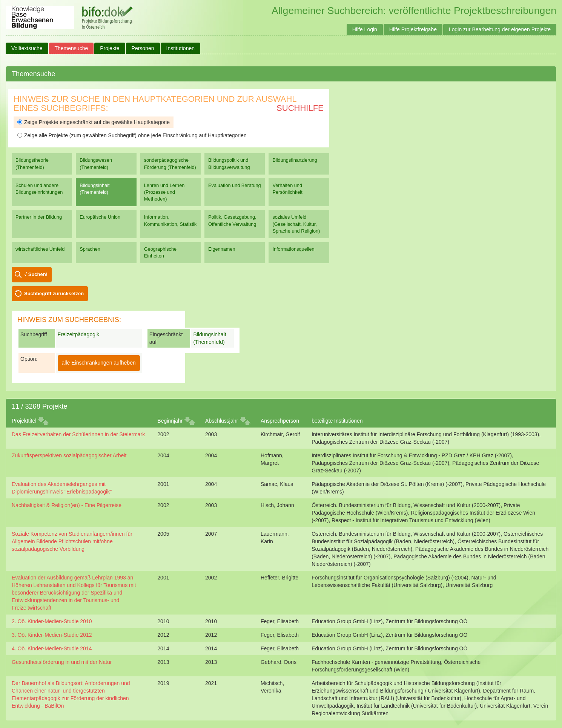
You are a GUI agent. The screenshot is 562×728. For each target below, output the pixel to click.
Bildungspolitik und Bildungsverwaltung (229, 163)
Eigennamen (222, 249)
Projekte (110, 48)
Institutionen (181, 48)
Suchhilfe (300, 108)
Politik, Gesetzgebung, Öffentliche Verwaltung (232, 220)
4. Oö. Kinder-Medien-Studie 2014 (52, 648)
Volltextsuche (27, 48)
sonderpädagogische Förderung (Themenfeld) (170, 163)
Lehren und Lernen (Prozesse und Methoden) (164, 192)
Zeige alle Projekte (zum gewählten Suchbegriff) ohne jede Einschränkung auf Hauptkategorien (132, 135)
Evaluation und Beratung (234, 185)
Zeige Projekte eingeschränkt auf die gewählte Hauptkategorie (94, 122)
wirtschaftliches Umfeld (40, 249)
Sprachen (90, 249)
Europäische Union (100, 217)
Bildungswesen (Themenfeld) (96, 163)
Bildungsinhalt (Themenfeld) (94, 189)
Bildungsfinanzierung (295, 160)
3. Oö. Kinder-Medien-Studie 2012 (52, 635)
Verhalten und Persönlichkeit (287, 189)
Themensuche (71, 48)
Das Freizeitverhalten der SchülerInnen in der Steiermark (78, 434)
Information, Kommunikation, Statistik (170, 220)
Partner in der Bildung (39, 217)
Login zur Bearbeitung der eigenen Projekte (500, 29)
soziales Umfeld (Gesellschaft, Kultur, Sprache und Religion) (296, 224)
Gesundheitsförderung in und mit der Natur (62, 662)
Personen (143, 48)
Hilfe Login (365, 29)
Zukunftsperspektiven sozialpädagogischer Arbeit (69, 455)
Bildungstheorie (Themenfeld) (32, 163)
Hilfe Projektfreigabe (413, 29)
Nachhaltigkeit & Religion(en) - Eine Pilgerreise (67, 505)
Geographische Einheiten (160, 252)
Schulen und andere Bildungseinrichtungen (39, 189)
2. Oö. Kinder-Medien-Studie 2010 (52, 621)
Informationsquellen (293, 249)
